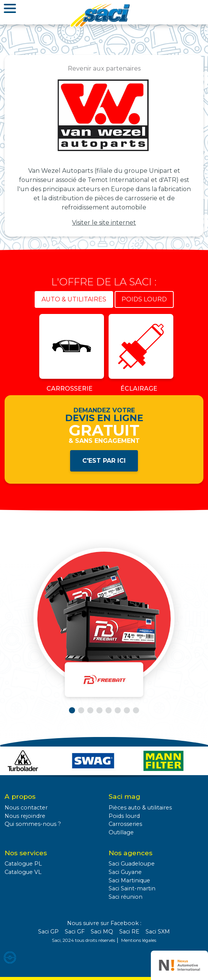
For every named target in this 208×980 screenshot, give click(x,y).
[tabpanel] (104, 355)
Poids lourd (124, 816)
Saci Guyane (125, 872)
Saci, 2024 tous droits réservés (83, 940)
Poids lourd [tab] (144, 299)
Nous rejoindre (25, 816)
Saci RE (129, 932)
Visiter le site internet (104, 223)
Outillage (121, 832)
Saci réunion (126, 897)
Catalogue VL (23, 872)
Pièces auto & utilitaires (140, 808)
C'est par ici (104, 461)
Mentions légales (139, 940)
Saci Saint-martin (132, 888)
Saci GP (48, 932)
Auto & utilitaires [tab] (74, 299)
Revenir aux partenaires (104, 68)
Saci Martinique (129, 880)
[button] (72, 710)
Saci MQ (102, 932)
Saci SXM (158, 932)
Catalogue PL (23, 864)
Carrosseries (125, 824)
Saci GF (75, 932)
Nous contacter (26, 808)
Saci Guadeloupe (132, 864)
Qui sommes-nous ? (33, 824)
